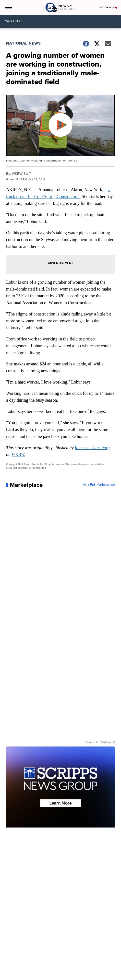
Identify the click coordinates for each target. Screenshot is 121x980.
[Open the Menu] (8, 7)
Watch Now (108, 7)
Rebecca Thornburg (92, 448)
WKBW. (18, 455)
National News (24, 43)
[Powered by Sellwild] (108, 742)
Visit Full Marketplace (99, 485)
